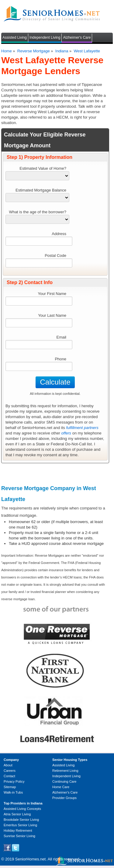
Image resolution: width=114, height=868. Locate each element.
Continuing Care (64, 781)
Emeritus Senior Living (20, 825)
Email (61, 337)
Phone (60, 359)
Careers (10, 771)
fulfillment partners (82, 428)
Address (59, 234)
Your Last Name (52, 315)
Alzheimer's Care (77, 38)
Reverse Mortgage (34, 51)
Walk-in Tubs (13, 792)
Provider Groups (64, 798)
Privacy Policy (14, 781)
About (8, 765)
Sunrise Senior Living (19, 836)
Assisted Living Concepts (22, 809)
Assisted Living (15, 38)
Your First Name (52, 294)
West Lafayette (87, 51)
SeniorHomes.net (30, 859)
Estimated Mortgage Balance (41, 190)
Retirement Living (65, 771)
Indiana (62, 51)
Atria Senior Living (17, 814)
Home (7, 51)
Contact (9, 776)
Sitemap (10, 787)
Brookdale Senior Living (21, 820)
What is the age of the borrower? (38, 212)
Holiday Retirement (18, 830)
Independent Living (45, 38)
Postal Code (55, 255)
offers (66, 433)
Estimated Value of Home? (43, 168)
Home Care (61, 787)
